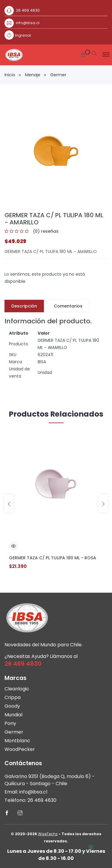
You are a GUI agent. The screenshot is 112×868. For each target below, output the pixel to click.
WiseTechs (48, 834)
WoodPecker (20, 749)
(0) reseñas (46, 231)
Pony (10, 723)
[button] (105, 53)
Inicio (13, 75)
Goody (12, 706)
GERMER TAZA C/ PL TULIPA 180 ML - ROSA (53, 558)
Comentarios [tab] (68, 306)
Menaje (36, 75)
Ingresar (23, 35)
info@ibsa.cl (28, 23)
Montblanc (17, 741)
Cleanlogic (17, 689)
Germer (58, 75)
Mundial (13, 715)
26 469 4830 (28, 10)
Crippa (13, 697)
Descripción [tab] (24, 306)
